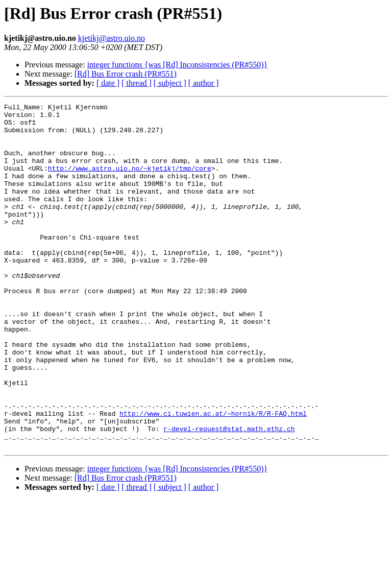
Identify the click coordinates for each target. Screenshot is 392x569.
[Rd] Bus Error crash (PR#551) (126, 74)
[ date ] (108, 83)
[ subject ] (170, 83)
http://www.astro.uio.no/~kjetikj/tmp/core (130, 182)
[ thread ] (137, 83)
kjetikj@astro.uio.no (112, 38)
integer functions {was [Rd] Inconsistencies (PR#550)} (178, 65)
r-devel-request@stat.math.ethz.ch (229, 494)
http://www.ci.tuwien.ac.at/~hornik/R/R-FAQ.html (213, 476)
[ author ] (204, 83)
